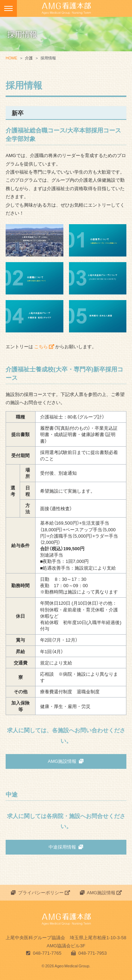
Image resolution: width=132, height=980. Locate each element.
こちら (44, 346)
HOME (11, 58)
